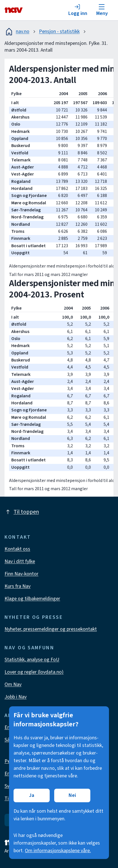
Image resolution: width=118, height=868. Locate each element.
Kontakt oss (17, 549)
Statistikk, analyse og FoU (32, 660)
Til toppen (22, 512)
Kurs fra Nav (18, 586)
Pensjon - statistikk (59, 31)
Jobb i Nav (16, 697)
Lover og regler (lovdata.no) (34, 672)
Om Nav (13, 684)
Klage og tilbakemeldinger (32, 599)
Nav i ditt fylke (20, 561)
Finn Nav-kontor (21, 574)
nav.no (17, 32)
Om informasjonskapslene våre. (58, 851)
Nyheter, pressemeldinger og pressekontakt (51, 629)
